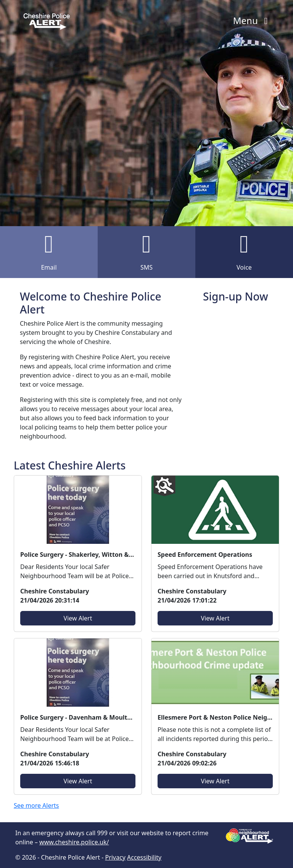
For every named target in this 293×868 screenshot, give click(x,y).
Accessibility (144, 857)
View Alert (78, 618)
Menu (252, 20)
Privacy (115, 857)
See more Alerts (36, 805)
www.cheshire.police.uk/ (74, 842)
